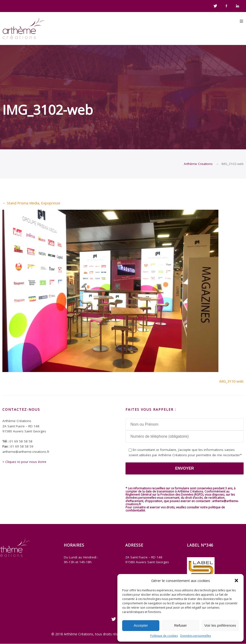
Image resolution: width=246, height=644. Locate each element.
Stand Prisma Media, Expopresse (31, 203)
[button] (236, 581)
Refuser (181, 625)
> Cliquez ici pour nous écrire (24, 462)
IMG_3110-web (231, 381)
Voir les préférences (220, 625)
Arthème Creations (198, 164)
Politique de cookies (164, 636)
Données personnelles (196, 636)
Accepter (141, 625)
